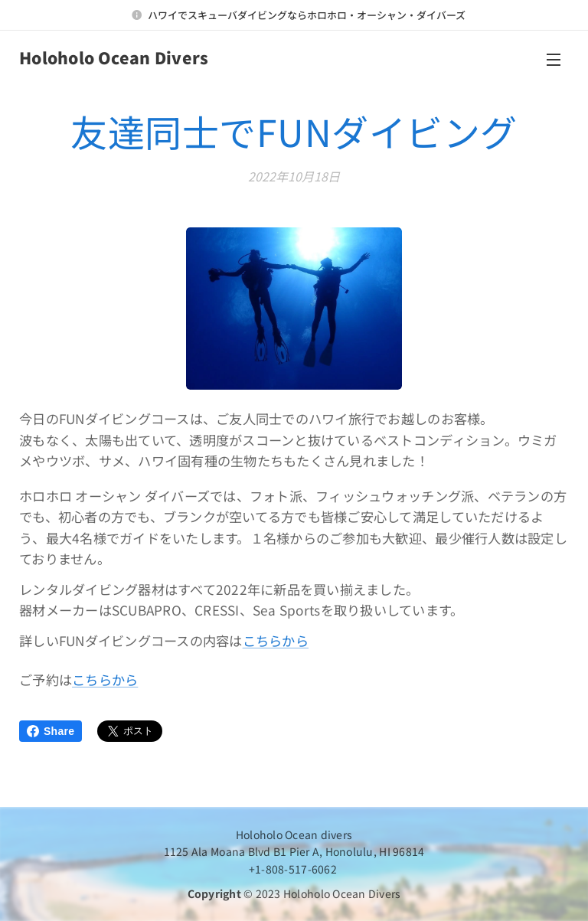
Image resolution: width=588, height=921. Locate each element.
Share (51, 731)
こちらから (276, 640)
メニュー (554, 60)
